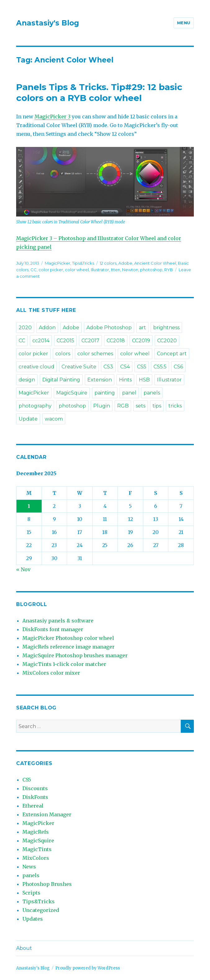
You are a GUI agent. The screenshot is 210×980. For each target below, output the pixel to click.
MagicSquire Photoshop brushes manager (75, 655)
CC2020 (167, 341)
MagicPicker (57, 263)
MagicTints (37, 849)
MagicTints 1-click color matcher (64, 664)
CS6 (178, 367)
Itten (116, 270)
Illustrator (100, 270)
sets (141, 406)
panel (129, 393)
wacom (54, 419)
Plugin (102, 406)
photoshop (151, 270)
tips (157, 406)
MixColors (36, 858)
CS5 (142, 367)
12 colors (108, 263)
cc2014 (41, 341)
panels (152, 393)
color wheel (77, 270)
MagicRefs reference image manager (68, 647)
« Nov (23, 569)
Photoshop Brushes (47, 884)
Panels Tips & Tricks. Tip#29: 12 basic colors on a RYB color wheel (99, 92)
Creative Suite (79, 367)
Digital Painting (61, 380)
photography (35, 406)
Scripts (31, 893)
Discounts (35, 788)
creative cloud (37, 367)
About (24, 948)
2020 (25, 328)
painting (105, 393)
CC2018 (116, 341)
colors (63, 354)
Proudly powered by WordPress (88, 968)
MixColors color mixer (51, 673)
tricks (175, 406)
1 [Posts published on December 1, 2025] (29, 506)
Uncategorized (41, 910)
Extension (100, 380)
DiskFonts (35, 797)
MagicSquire (72, 393)
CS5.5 (160, 367)
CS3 (108, 367)
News (29, 867)
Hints (125, 380)
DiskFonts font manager (53, 629)
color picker (51, 270)
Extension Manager (47, 814)
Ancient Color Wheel (155, 263)
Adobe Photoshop (109, 328)
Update (28, 419)
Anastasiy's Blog (48, 23)
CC (34, 270)
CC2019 (141, 341)
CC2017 (90, 341)
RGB (123, 406)
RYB (169, 270)
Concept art (172, 354)
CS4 (125, 367)
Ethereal (33, 806)
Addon (47, 328)
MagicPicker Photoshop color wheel (68, 638)
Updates (33, 919)
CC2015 (65, 341)
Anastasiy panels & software (58, 621)
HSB (144, 380)
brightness (166, 328)
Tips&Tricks (83, 263)
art (142, 328)
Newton (130, 270)
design (27, 380)
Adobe (125, 263)
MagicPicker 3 (52, 116)
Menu (184, 23)
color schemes (95, 354)
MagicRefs (36, 832)
